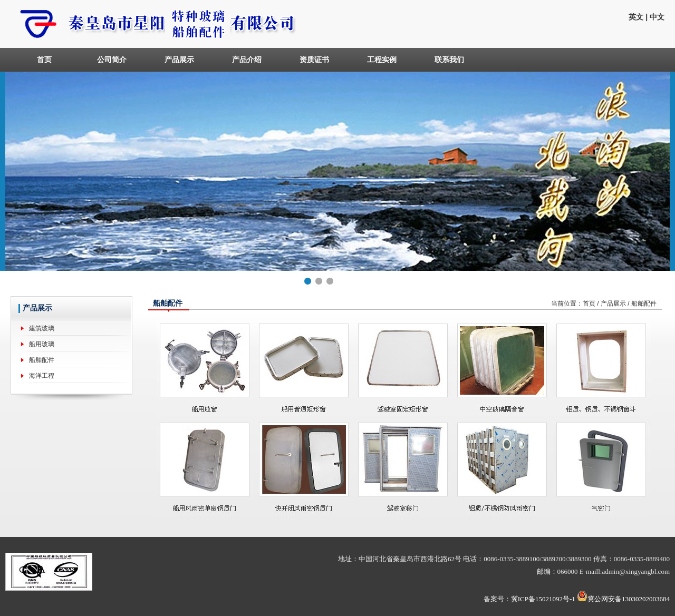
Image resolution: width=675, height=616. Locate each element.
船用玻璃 (42, 344)
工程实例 (382, 60)
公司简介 (112, 60)
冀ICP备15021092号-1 (543, 599)
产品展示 (179, 60)
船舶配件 (42, 360)
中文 (657, 17)
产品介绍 (247, 60)
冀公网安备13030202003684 (629, 599)
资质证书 (314, 60)
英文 (636, 17)
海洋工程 (42, 376)
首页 (44, 60)
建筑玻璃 (42, 328)
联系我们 (449, 60)
